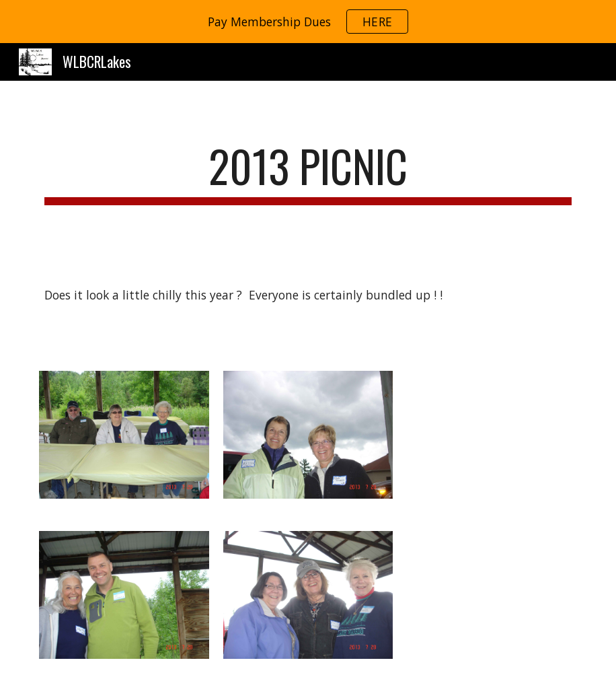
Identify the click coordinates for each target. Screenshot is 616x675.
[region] (308, 22)
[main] (308, 173)
